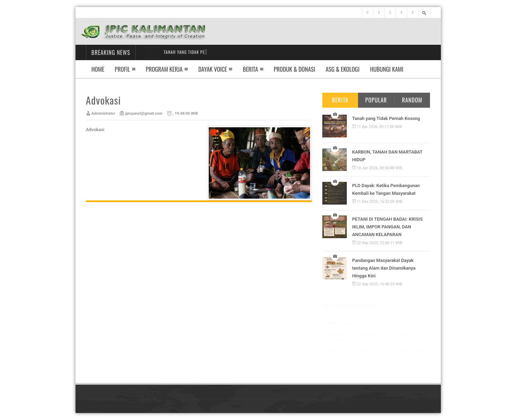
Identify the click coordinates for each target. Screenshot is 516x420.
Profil (122, 69)
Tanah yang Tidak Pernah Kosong (386, 118)
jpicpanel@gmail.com (144, 113)
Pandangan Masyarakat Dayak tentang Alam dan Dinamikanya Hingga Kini (384, 268)
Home (98, 69)
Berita (250, 69)
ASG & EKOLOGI (343, 69)
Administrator (103, 113)
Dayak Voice (213, 69)
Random (412, 100)
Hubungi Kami (386, 69)
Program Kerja (164, 69)
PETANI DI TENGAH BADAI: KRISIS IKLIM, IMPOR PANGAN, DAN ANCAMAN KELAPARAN (387, 227)
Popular (376, 100)
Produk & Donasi (294, 69)
